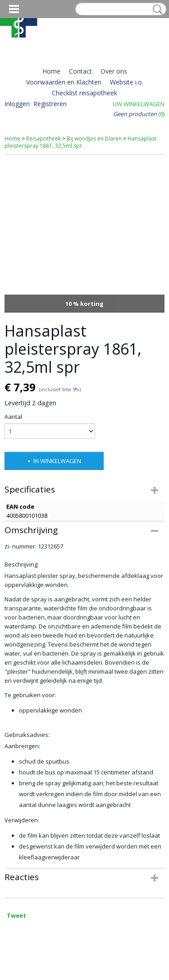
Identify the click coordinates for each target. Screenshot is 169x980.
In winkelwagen (57, 461)
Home (51, 71)
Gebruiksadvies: (27, 735)
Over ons (114, 71)
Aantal (13, 417)
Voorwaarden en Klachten (64, 82)
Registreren (50, 104)
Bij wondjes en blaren (94, 138)
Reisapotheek (43, 138)
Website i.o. (127, 82)
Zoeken (156, 9)
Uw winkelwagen (139, 104)
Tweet (16, 915)
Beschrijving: (22, 564)
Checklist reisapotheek (84, 93)
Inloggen (17, 104)
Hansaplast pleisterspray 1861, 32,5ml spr (80, 142)
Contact (80, 71)
